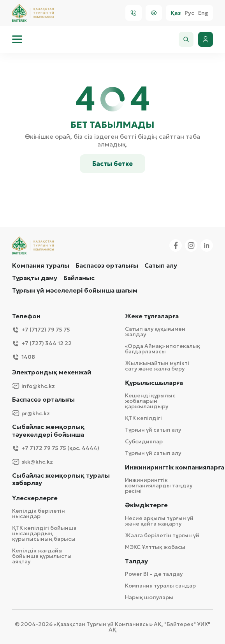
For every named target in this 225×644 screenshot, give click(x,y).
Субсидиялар (144, 441)
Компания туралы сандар (160, 586)
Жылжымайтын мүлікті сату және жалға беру (157, 366)
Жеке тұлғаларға (152, 316)
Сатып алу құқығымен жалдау (155, 332)
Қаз (176, 13)
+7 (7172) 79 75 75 (41, 330)
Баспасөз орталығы (107, 265)
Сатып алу (161, 265)
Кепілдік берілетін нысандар (39, 513)
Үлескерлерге (35, 498)
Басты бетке (112, 164)
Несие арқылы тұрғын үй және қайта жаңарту (159, 521)
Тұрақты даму (35, 278)
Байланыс (79, 278)
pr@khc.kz (31, 413)
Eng (203, 13)
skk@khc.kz (33, 462)
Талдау (136, 561)
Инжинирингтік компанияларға (175, 467)
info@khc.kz (33, 386)
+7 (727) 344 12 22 (42, 343)
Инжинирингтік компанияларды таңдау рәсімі (159, 485)
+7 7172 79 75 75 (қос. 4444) (56, 448)
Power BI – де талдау (154, 574)
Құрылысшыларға (154, 383)
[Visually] (154, 13)
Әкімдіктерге (146, 505)
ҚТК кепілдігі (143, 418)
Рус (189, 13)
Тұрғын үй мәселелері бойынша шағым (75, 290)
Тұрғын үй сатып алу (153, 430)
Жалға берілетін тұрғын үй (162, 535)
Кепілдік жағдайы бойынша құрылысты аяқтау (42, 556)
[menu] (17, 39)
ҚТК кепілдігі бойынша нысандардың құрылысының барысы (44, 533)
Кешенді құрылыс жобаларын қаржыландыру (150, 401)
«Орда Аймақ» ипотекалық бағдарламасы (163, 349)
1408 (24, 357)
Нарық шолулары (149, 597)
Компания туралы (41, 265)
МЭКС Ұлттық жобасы (155, 547)
